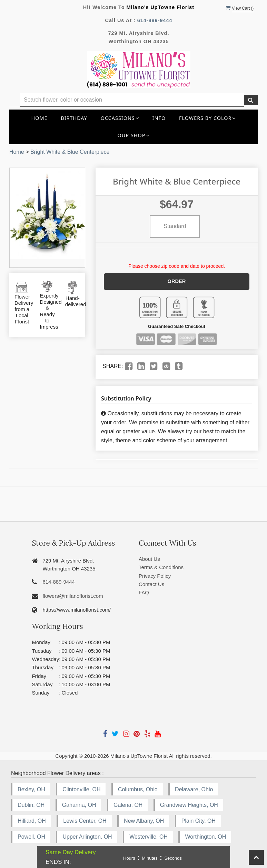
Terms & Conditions (161, 567)
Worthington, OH (205, 836)
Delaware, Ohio (194, 789)
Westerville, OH (149, 836)
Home (39, 118)
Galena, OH (128, 805)
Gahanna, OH (79, 805)
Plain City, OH (199, 820)
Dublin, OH (31, 805)
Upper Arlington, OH (87, 836)
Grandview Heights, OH (189, 805)
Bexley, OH (31, 789)
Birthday (74, 118)
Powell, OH (31, 836)
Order (177, 281)
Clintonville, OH (81, 789)
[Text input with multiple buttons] (132, 100)
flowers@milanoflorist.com (73, 596)
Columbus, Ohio (138, 789)
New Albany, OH (144, 820)
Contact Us (151, 584)
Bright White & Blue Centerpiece (70, 152)
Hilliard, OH (32, 820)
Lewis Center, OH (85, 820)
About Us (149, 559)
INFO (159, 118)
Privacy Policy (155, 575)
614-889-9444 (155, 20)
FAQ (144, 592)
